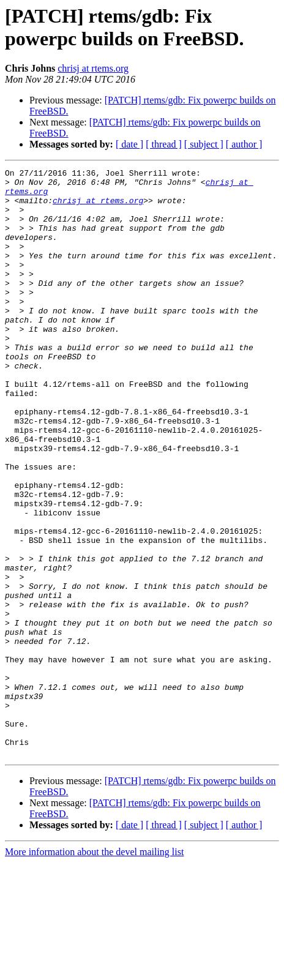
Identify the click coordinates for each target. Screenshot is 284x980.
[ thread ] (164, 144)
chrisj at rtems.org (93, 68)
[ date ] (129, 144)
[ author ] (244, 144)
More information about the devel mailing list (94, 969)
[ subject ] (204, 144)
